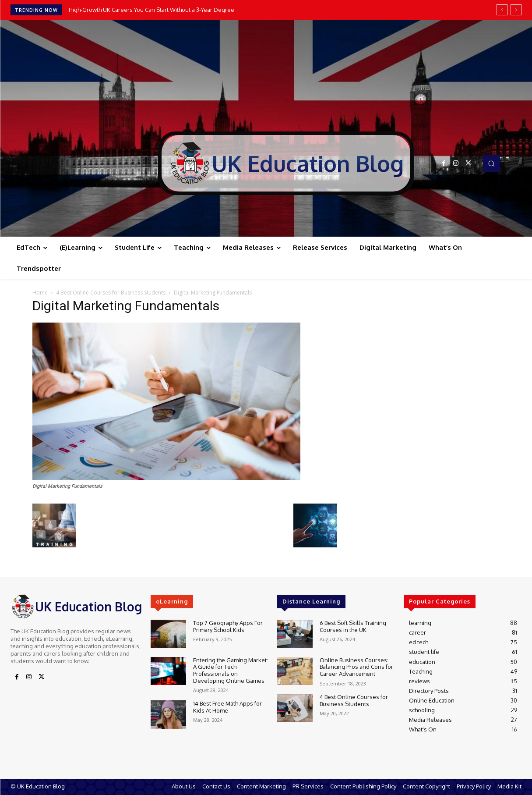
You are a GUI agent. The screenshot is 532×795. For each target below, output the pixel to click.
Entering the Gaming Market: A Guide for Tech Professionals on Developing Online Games (231, 670)
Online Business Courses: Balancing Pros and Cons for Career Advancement (356, 667)
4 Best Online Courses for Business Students (111, 293)
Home (40, 293)
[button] (491, 163)
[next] (516, 10)
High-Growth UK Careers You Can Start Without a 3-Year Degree (151, 10)
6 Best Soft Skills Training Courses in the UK (353, 626)
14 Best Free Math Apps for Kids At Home (227, 707)
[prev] (502, 10)
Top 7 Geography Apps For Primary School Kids (228, 626)
